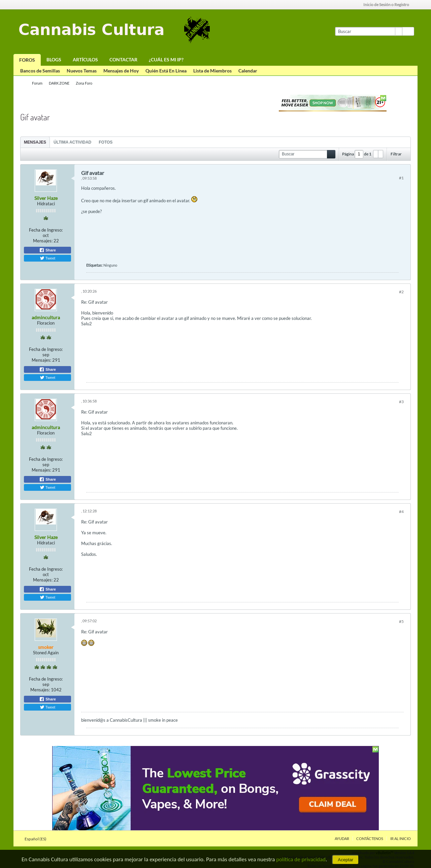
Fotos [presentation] (106, 142)
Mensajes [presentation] (35, 142)
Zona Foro (84, 83)
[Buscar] (369, 31)
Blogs (54, 59)
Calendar (248, 71)
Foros (27, 60)
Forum (37, 83)
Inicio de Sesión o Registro (388, 5)
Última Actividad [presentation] (72, 142)
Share (47, 250)
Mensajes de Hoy (121, 71)
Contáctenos (370, 839)
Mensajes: (43, 241)
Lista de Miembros (212, 71)
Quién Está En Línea (166, 71)
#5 (401, 621)
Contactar (123, 59)
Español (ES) (38, 839)
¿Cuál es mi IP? (166, 59)
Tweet (47, 258)
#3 (401, 402)
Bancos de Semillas (40, 71)
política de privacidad (301, 859)
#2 (401, 292)
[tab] (35, 142)
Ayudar (342, 839)
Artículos (85, 59)
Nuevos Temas (82, 71)
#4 (401, 512)
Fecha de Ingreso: (46, 230)
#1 (401, 178)
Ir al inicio (401, 839)
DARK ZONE (59, 83)
